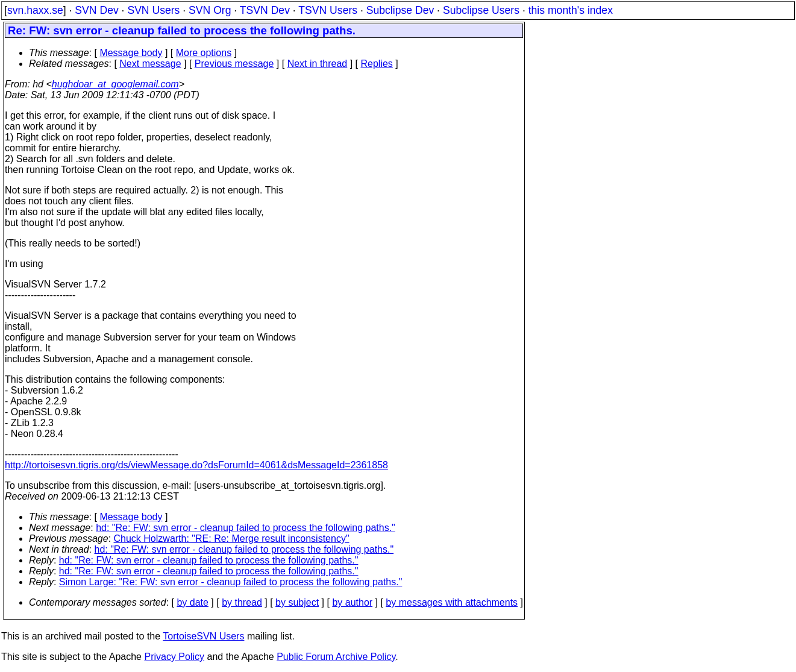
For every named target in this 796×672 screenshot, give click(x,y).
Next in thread (318, 64)
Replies (377, 64)
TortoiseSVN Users (203, 636)
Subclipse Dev (400, 10)
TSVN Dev (265, 10)
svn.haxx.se (35, 10)
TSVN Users (328, 10)
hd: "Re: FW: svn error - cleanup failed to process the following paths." (246, 528)
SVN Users (153, 10)
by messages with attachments (452, 602)
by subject (297, 602)
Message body (131, 53)
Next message (150, 64)
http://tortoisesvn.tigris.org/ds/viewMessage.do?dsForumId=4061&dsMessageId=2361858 (196, 465)
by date (192, 602)
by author (352, 602)
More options (204, 53)
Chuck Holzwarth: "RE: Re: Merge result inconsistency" (232, 539)
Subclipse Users (481, 10)
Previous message (234, 64)
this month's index (571, 10)
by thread (242, 602)
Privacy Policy (174, 657)
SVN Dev (96, 10)
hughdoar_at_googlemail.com (115, 84)
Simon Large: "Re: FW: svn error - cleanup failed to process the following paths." (231, 582)
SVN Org (210, 10)
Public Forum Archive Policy (336, 657)
